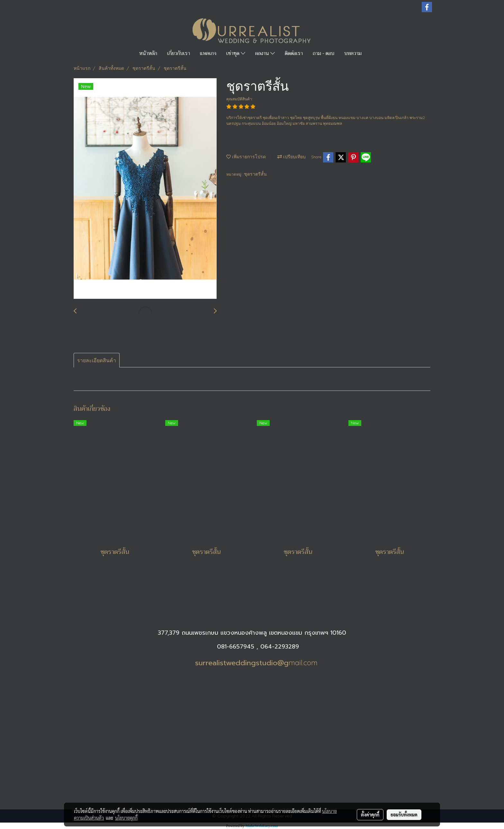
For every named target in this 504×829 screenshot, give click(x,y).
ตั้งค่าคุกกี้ (370, 815)
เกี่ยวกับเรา (179, 53)
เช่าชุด (236, 53)
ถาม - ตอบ (324, 53)
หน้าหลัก (148, 53)
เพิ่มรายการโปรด (246, 157)
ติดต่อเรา (294, 53)
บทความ (353, 53)
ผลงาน (265, 53)
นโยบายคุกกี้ (126, 818)
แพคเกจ (208, 53)
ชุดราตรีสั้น (255, 174)
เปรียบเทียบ (292, 157)
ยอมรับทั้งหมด (404, 815)
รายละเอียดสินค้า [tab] (97, 360)
